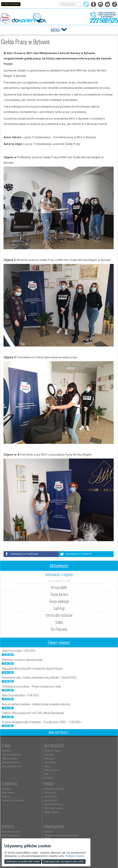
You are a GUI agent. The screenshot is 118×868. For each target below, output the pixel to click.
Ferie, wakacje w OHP (59, 581)
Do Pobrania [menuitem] (45, 778)
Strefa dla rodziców (59, 615)
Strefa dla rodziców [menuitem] (47, 770)
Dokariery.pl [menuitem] (7, 750)
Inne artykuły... (59, 732)
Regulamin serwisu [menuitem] (9, 758)
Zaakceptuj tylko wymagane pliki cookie (64, 861)
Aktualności (50, 745)
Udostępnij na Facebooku (25, 554)
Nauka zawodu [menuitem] (83, 754)
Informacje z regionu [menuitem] (48, 750)
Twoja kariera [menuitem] (45, 758)
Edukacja (85, 745)
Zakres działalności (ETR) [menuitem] (12, 766)
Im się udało (59, 587)
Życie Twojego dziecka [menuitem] (49, 801)
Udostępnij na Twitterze (79, 554)
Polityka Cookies (75, 856)
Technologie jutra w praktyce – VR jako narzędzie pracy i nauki (31, 686)
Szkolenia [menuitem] (81, 758)
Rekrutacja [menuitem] (82, 750)
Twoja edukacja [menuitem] (46, 762)
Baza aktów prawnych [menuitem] (86, 824)
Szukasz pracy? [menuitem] (8, 797)
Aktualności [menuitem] (82, 793)
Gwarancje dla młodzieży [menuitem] (12, 809)
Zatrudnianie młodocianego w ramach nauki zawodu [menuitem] (92, 799)
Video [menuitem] (42, 774)
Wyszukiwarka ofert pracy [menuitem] (12, 793)
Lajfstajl (59, 608)
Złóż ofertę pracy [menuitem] (84, 816)
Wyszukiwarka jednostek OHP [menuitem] (52, 835)
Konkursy (86, 830)
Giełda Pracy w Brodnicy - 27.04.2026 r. (21, 695)
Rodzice (46, 788)
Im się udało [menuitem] (45, 754)
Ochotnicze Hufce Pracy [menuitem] (12, 754)
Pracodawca (88, 788)
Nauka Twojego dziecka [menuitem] (49, 793)
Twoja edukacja (59, 601)
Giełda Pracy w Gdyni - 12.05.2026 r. (19, 651)
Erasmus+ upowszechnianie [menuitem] (88, 762)
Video (59, 622)
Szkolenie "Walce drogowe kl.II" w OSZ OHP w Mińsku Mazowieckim (33, 713)
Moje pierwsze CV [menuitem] (9, 805)
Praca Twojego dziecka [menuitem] (49, 797)
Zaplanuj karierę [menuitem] (8, 801)
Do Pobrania (59, 629)
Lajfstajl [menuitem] (43, 766)
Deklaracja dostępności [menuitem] (11, 762)
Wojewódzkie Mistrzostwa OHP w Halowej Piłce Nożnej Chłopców (32, 669)
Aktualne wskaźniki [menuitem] (10, 817)
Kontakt (47, 830)
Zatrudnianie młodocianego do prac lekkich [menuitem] (92, 811)
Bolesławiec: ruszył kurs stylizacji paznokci (22, 660)
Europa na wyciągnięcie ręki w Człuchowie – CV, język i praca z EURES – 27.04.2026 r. (42, 722)
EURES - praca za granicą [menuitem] (12, 813)
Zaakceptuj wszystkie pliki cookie (23, 861)
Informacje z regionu (59, 574)
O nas (6, 745)
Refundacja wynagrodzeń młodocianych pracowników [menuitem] (93, 805)
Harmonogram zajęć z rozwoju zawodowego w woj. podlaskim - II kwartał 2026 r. (40, 677)
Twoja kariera (59, 594)
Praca (7, 788)
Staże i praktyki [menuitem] (84, 820)
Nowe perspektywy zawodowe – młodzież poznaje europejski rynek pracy (36, 704)
